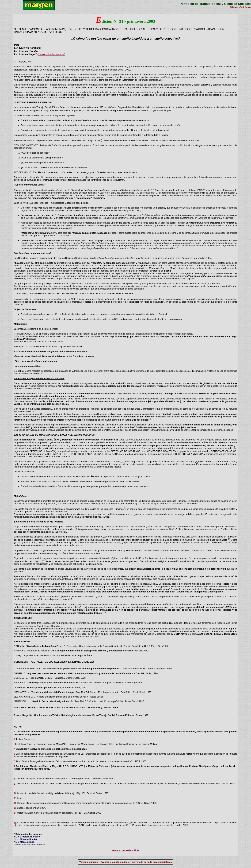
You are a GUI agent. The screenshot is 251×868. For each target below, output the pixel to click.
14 (15, 813)
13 (15, 808)
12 (15, 803)
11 (15, 798)
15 (15, 823)
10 (15, 793)
